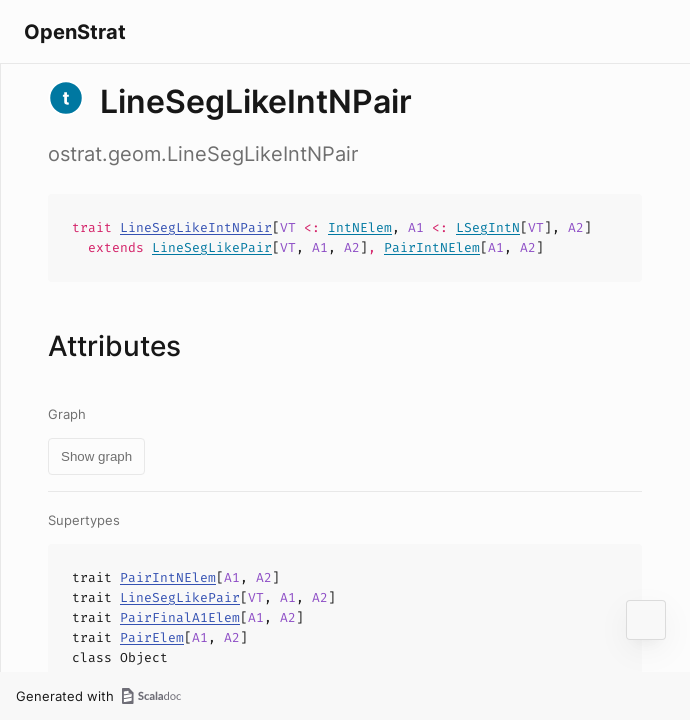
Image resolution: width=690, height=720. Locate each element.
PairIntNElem (432, 247)
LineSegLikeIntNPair (196, 227)
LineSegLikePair (212, 247)
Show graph (96, 456)
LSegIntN (488, 227)
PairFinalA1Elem (180, 617)
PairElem (152, 637)
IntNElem (360, 227)
